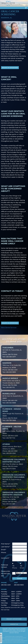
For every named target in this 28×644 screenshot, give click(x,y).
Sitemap (17, 633)
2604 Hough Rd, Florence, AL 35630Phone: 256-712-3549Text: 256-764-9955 (13, 417)
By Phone (15, 567)
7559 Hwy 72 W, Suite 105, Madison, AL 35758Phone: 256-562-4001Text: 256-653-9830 (12, 370)
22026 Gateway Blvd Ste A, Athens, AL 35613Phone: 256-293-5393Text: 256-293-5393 (12, 451)
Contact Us (14, 627)
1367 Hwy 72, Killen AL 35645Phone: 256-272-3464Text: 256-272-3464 (14, 466)
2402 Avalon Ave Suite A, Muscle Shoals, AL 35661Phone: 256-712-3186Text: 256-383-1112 (11, 385)
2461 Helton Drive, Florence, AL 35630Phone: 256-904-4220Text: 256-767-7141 (14, 434)
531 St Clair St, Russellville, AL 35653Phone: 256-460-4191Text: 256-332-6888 (13, 400)
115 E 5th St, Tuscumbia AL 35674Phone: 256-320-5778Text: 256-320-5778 (14, 483)
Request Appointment (14, 621)
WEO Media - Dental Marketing (17, 630)
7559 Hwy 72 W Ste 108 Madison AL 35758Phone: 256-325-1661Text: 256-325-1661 (14, 500)
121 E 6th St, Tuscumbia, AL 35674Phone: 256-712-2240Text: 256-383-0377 (12, 354)
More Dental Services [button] (9, 328)
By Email (22, 567)
